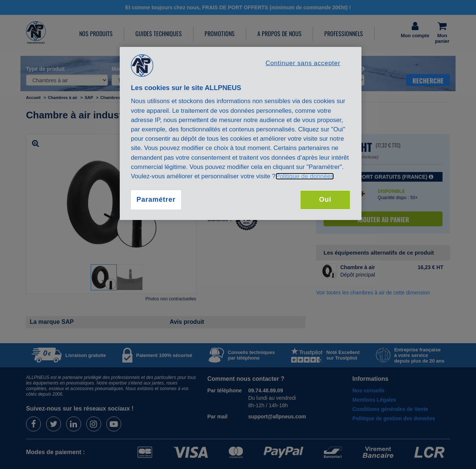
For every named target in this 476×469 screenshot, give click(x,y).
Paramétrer (156, 200)
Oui (325, 200)
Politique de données (305, 176)
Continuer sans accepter (303, 63)
